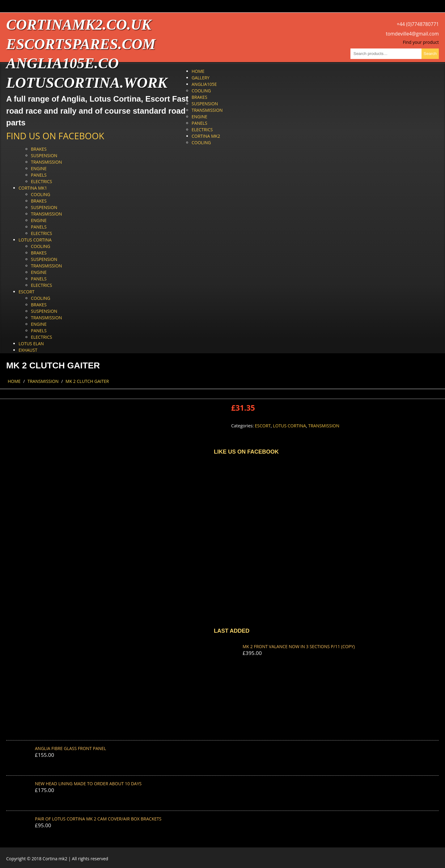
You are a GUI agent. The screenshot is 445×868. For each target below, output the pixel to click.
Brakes (199, 97)
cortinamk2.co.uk (79, 25)
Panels (199, 123)
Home (198, 71)
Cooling (201, 91)
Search (430, 54)
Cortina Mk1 (33, 188)
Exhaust (28, 350)
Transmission (207, 110)
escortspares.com (81, 44)
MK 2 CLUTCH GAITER (87, 381)
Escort (27, 292)
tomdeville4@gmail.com (412, 34)
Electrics (202, 130)
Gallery (201, 78)
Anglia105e (204, 84)
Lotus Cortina (35, 240)
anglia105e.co (62, 63)
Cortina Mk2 (206, 136)
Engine (199, 117)
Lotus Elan (31, 344)
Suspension (205, 104)
